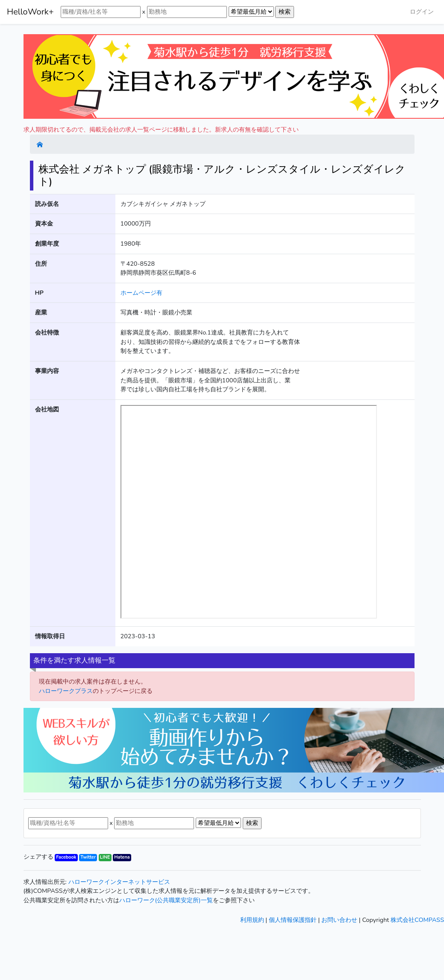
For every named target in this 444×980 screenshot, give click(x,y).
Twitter (88, 857)
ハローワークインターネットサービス (119, 882)
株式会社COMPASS (417, 920)
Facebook (66, 857)
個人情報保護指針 (293, 920)
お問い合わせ (339, 920)
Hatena (122, 857)
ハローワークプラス (66, 691)
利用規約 (252, 920)
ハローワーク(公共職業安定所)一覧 (166, 900)
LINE (105, 857)
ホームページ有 (141, 293)
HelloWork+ (30, 12)
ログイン (422, 12)
